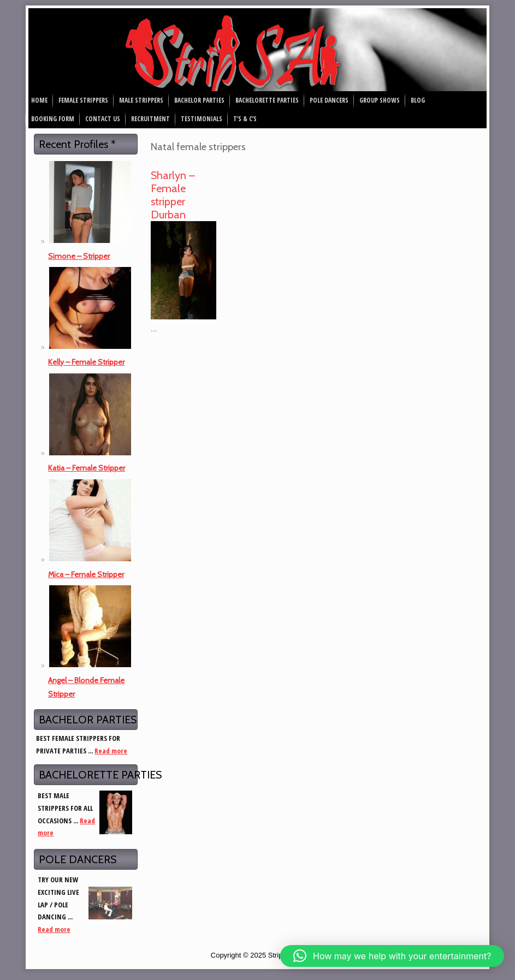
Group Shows (380, 100)
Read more (111, 751)
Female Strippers (83, 100)
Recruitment (150, 119)
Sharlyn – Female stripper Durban (173, 195)
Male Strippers (141, 100)
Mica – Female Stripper (86, 574)
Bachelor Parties (199, 100)
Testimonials (202, 119)
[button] (392, 956)
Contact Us (103, 119)
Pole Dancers (329, 100)
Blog (418, 100)
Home (39, 100)
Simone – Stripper (79, 256)
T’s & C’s (245, 119)
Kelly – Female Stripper (86, 362)
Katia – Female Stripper (87, 468)
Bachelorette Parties (267, 100)
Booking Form (53, 119)
